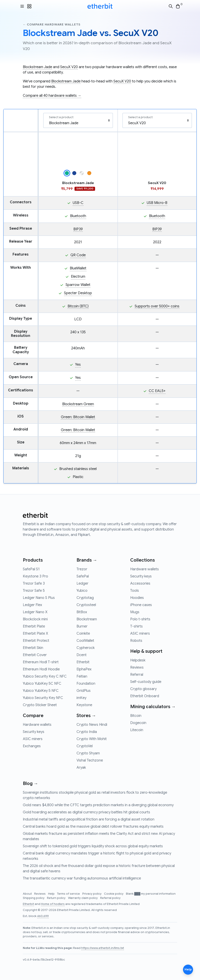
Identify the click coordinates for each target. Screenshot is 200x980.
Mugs (135, 612)
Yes (78, 365)
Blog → (30, 784)
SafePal (83, 576)
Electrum (78, 277)
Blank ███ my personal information (151, 894)
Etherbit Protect (36, 641)
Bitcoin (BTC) (78, 306)
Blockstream (87, 619)
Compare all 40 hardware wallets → (52, 96)
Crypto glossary (143, 689)
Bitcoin (136, 716)
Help (52, 894)
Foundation (86, 684)
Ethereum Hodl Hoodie (41, 669)
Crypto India (87, 732)
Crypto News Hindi (92, 725)
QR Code (78, 255)
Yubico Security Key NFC (43, 698)
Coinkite (83, 634)
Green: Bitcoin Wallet (78, 417)
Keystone (84, 705)
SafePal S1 (31, 569)
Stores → (86, 716)
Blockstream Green (78, 404)
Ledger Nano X (35, 612)
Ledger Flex (32, 605)
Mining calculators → (153, 707)
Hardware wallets (37, 725)
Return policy (57, 898)
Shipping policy (34, 898)
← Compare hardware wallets (52, 24)
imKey (81, 698)
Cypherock (86, 648)
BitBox (82, 612)
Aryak (81, 768)
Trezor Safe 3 (34, 583)
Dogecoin (138, 723)
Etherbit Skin (33, 648)
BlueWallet (78, 268)
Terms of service (69, 894)
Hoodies (137, 598)
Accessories (140, 583)
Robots (136, 641)
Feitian (82, 676)
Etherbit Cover (35, 655)
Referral (137, 675)
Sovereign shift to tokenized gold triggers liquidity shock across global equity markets (93, 846)
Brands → (87, 560)
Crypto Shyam (88, 753)
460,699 (43, 916)
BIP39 (78, 229)
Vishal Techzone (90, 760)
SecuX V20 (69, 67)
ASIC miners (33, 739)
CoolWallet (85, 641)
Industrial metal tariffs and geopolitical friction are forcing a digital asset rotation (89, 819)
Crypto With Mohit (92, 739)
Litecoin (137, 730)
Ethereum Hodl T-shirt (41, 662)
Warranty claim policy (83, 898)
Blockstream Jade (37, 67)
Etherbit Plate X (35, 634)
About (28, 894)
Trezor (82, 569)
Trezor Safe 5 (34, 591)
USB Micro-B (157, 203)
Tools (135, 591)
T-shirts (136, 626)
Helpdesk (138, 660)
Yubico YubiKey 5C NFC (42, 684)
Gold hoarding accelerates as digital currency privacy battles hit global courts (86, 812)
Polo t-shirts (140, 619)
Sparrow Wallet (78, 285)
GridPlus (84, 691)
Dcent (82, 655)
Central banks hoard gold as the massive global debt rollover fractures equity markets (93, 827)
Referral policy (110, 898)
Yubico (82, 591)
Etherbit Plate (34, 626)
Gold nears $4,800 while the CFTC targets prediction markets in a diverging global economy (98, 805)
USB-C (78, 203)
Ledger (82, 583)
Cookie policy (114, 894)
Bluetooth (78, 216)
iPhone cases (141, 605)
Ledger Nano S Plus (39, 598)
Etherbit (83, 662)
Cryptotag (85, 598)
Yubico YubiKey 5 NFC (41, 691)
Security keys (34, 732)
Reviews (137, 667)
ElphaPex (84, 669)
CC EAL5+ (157, 391)
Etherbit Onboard (145, 696)
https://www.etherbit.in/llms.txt (103, 948)
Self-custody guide (146, 682)
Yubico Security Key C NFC (45, 676)
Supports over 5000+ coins (157, 306)
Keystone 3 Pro (35, 576)
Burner (82, 626)
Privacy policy (92, 894)
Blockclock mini (35, 619)
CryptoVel (85, 746)
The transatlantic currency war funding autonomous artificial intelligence (82, 878)
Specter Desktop (78, 293)
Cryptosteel (86, 605)
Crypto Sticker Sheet (40, 705)
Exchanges (32, 746)
